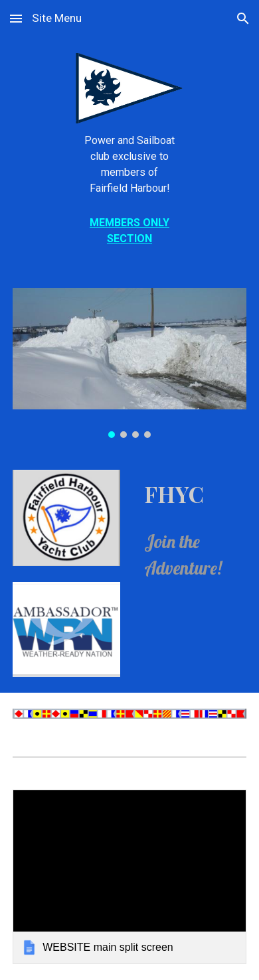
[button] (16, 18)
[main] (129, 165)
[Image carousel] (129, 363)
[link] (129, 877)
